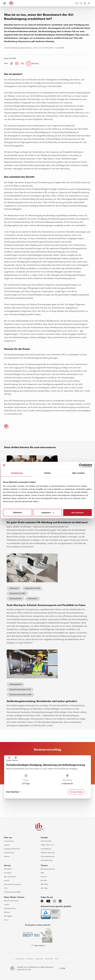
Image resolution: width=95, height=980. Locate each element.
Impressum (39, 959)
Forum (6, 920)
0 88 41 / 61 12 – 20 (47, 845)
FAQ (6, 888)
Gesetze (7, 912)
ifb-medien (8, 873)
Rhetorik (44, 877)
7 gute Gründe (9, 853)
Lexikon (7, 905)
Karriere (7, 857)
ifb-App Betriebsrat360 (12, 892)
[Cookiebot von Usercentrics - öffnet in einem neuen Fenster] (81, 466)
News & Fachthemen (11, 901)
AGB (57, 959)
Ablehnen (17, 513)
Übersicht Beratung (48, 853)
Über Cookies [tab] (79, 473)
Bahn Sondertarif (10, 877)
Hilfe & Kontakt (46, 841)
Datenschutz (33, 599)
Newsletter (8, 869)
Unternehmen (9, 841)
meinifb (7, 881)
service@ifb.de (46, 849)
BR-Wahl (44, 881)
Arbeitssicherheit (15, 599)
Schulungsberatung (48, 857)
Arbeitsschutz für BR (32, 588)
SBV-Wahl (44, 884)
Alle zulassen (78, 513)
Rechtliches (49, 959)
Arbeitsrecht (14, 588)
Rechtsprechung (10, 908)
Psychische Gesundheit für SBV (20, 695)
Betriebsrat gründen (48, 869)
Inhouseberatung (47, 860)
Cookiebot (30, 959)
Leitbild (7, 845)
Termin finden (76, 792)
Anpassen (48, 513)
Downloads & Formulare (13, 884)
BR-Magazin (8, 916)
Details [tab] (47, 473)
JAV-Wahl (44, 888)
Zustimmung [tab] (17, 473)
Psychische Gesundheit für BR (20, 690)
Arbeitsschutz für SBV (17, 593)
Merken (35, 64)
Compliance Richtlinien (12, 849)
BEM (42, 873)
